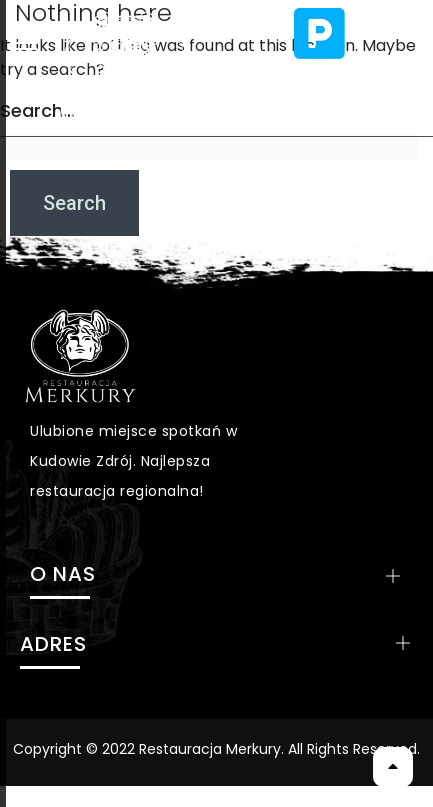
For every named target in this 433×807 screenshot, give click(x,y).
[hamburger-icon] (28, 43)
